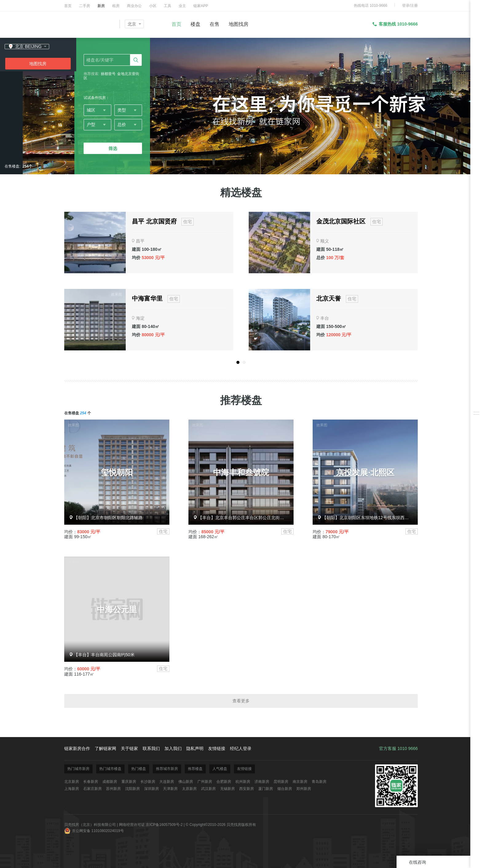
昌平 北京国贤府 (154, 221)
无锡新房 (227, 789)
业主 (182, 6)
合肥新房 (224, 782)
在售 (215, 24)
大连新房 (167, 782)
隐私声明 (195, 748)
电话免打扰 (476, 464)
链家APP (201, 6)
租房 (116, 6)
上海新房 (72, 789)
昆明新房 (281, 782)
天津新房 (170, 789)
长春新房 (91, 782)
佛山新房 (186, 782)
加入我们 (173, 748)
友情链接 (217, 748)
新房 (101, 6)
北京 (132, 24)
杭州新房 (243, 782)
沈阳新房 (132, 789)
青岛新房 (319, 782)
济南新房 (262, 782)
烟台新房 (285, 789)
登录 (406, 6)
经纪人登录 (241, 748)
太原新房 (189, 789)
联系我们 (151, 748)
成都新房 (110, 782)
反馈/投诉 (476, 450)
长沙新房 (148, 782)
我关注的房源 (476, 404)
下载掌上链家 (476, 436)
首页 (68, 6)
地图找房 (239, 24)
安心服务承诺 (476, 423)
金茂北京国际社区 (341, 221)
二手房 (85, 6)
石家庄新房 (93, 789)
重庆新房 (129, 782)
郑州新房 (304, 789)
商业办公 (134, 6)
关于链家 (129, 748)
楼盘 (196, 24)
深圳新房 (152, 789)
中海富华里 (147, 298)
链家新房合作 (77, 748)
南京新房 (300, 782)
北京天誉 (329, 298)
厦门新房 (266, 789)
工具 (168, 6)
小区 (153, 6)
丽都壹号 (108, 74)
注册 (414, 6)
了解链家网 (105, 748)
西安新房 (247, 789)
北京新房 (72, 782)
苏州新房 (113, 789)
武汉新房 (208, 789)
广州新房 (205, 782)
